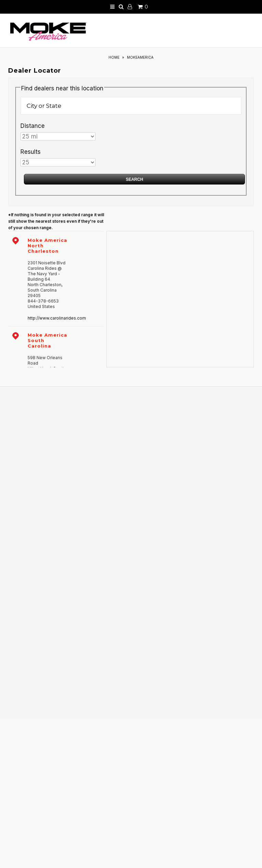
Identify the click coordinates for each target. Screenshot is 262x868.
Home (114, 57)
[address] (56, 278)
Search (135, 179)
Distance (33, 126)
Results (31, 152)
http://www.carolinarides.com (57, 318)
